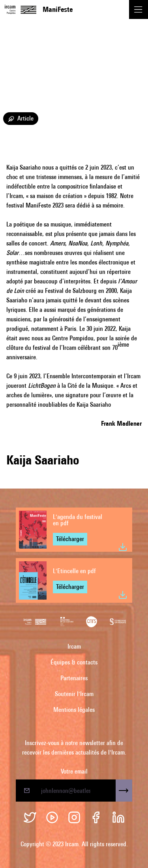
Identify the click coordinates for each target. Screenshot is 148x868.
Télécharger (70, 539)
